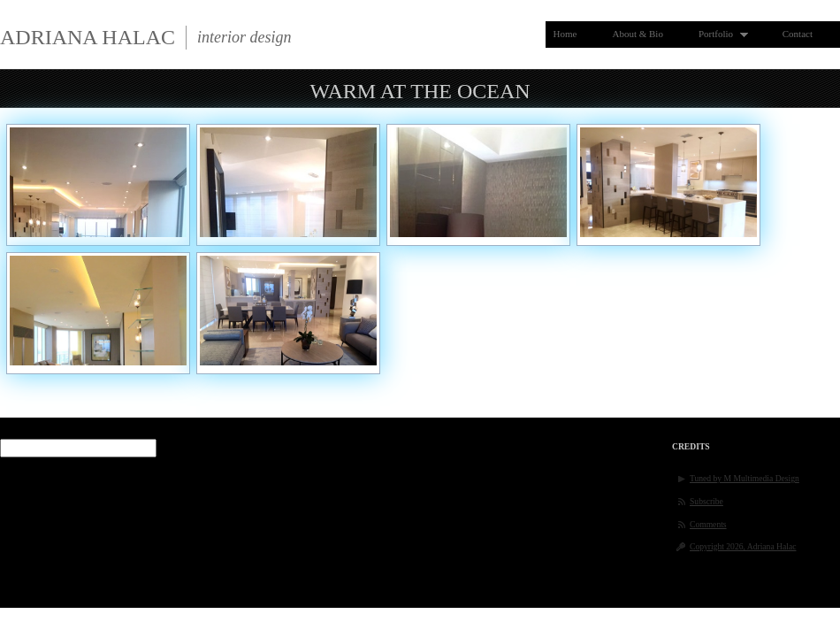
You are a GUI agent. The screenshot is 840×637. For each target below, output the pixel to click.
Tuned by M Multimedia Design (745, 478)
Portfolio (719, 34)
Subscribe (706, 501)
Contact (798, 34)
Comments (708, 524)
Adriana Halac (88, 37)
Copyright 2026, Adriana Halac (743, 546)
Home (565, 34)
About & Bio (637, 34)
